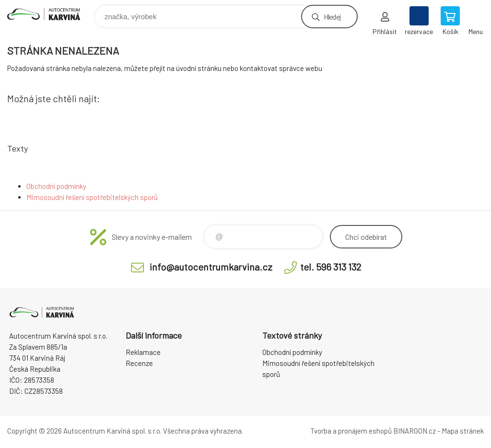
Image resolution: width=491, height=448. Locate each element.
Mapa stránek (463, 431)
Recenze (139, 363)
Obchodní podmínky (56, 186)
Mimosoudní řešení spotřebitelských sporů (92, 197)
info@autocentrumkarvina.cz (211, 267)
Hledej (332, 17)
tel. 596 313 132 (331, 267)
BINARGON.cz (415, 431)
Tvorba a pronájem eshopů (351, 431)
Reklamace (143, 352)
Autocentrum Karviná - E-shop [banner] (50, 14)
